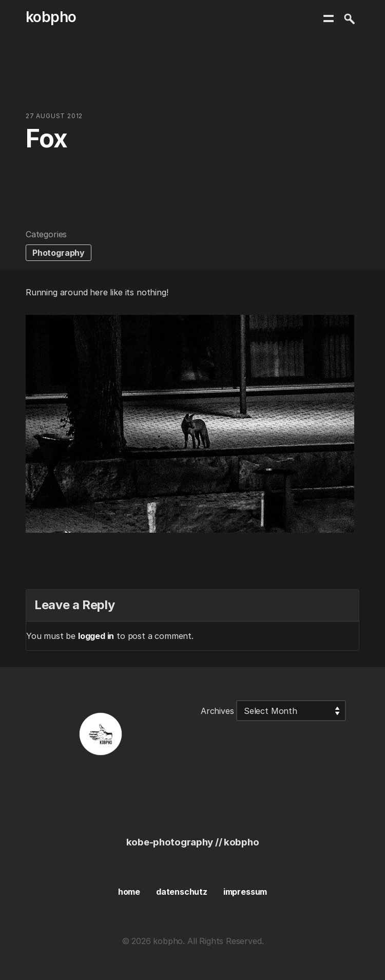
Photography (59, 253)
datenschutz (182, 892)
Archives (217, 711)
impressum (245, 892)
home (129, 892)
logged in (96, 636)
